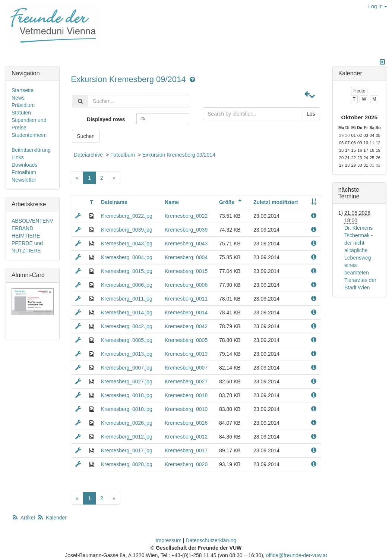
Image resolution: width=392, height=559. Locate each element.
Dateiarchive (88, 155)
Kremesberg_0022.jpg (127, 216)
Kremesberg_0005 (186, 340)
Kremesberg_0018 (186, 395)
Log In (378, 6)
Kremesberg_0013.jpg (127, 354)
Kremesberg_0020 (186, 464)
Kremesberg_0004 (186, 257)
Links (18, 157)
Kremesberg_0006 (186, 285)
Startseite (23, 90)
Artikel (24, 518)
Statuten (21, 113)
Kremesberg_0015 (186, 271)
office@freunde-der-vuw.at (297, 555)
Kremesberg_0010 (186, 409)
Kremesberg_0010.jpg (127, 409)
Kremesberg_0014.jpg (127, 313)
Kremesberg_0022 (186, 216)
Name (172, 202)
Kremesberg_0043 (186, 244)
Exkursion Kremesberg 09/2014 (129, 79)
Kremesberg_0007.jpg (127, 368)
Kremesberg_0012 (186, 437)
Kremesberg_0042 (186, 326)
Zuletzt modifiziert (276, 202)
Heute (359, 91)
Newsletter (24, 180)
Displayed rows (106, 119)
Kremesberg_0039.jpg (127, 230)
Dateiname (114, 202)
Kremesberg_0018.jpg (127, 395)
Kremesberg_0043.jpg (127, 244)
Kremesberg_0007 (186, 368)
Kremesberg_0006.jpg (127, 285)
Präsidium (23, 105)
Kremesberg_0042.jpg (127, 326)
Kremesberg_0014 (186, 313)
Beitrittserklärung (31, 150)
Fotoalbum (123, 155)
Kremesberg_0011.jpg (127, 299)
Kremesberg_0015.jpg (127, 271)
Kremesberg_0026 (186, 423)
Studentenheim (29, 135)
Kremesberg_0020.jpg (127, 464)
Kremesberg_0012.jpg (127, 437)
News (18, 98)
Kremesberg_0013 (186, 354)
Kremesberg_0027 (186, 381)
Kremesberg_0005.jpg (127, 340)
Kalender (52, 518)
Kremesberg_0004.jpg (127, 257)
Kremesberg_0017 (186, 450)
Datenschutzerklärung (211, 540)
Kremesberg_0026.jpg (127, 423)
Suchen (86, 136)
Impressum (169, 540)
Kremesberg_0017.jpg (127, 450)
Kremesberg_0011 (186, 299)
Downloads (24, 165)
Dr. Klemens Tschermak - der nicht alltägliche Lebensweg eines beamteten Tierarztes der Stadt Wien (360, 258)
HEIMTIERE (26, 236)
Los (311, 114)
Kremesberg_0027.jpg (127, 381)
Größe (232, 202)
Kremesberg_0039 (186, 230)
